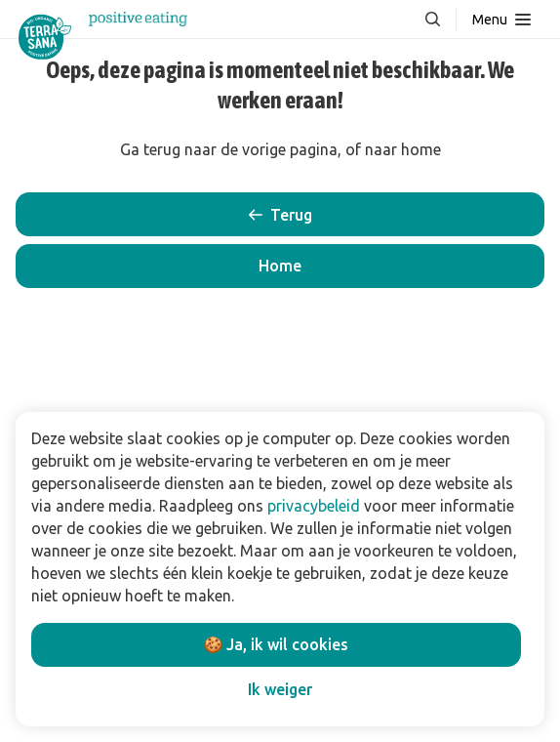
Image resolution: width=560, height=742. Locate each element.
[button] (280, 266)
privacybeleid (314, 506)
